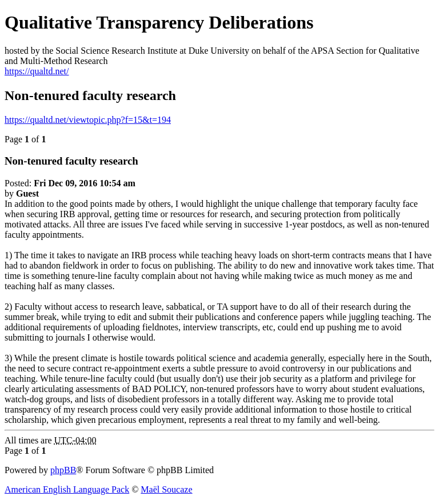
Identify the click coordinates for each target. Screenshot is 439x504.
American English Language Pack (67, 489)
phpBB (63, 470)
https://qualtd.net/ (37, 71)
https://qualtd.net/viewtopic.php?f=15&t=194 (88, 120)
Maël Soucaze (166, 489)
